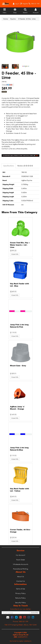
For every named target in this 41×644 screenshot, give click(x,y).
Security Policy (21, 603)
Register (25, 4)
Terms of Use (20, 589)
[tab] (9, 166)
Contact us (6, 149)
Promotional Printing (21, 569)
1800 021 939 (35, 4)
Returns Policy (21, 598)
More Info (15, 254)
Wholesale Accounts (20, 564)
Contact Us (21, 581)
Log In (17, 4)
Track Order (20, 560)
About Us (20, 576)
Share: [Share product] (8, 85)
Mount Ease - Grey (18, 366)
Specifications (9, 166)
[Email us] (8, 617)
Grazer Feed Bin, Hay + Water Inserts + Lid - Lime (20, 245)
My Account (20, 555)
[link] (12, 617)
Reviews (25, 166)
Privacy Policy (21, 593)
